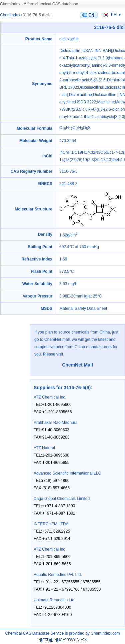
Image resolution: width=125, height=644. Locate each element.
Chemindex (10, 15)
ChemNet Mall (77, 365)
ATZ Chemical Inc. (50, 397)
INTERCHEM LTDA (51, 524)
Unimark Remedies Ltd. (54, 600)
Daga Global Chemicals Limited (62, 499)
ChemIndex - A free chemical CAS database (39, 4)
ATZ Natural (44, 448)
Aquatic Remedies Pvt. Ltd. (58, 575)
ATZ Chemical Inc (49, 549)
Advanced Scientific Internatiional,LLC (67, 473)
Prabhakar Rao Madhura (55, 423)
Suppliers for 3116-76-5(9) (62, 388)
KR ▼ (111, 15)
